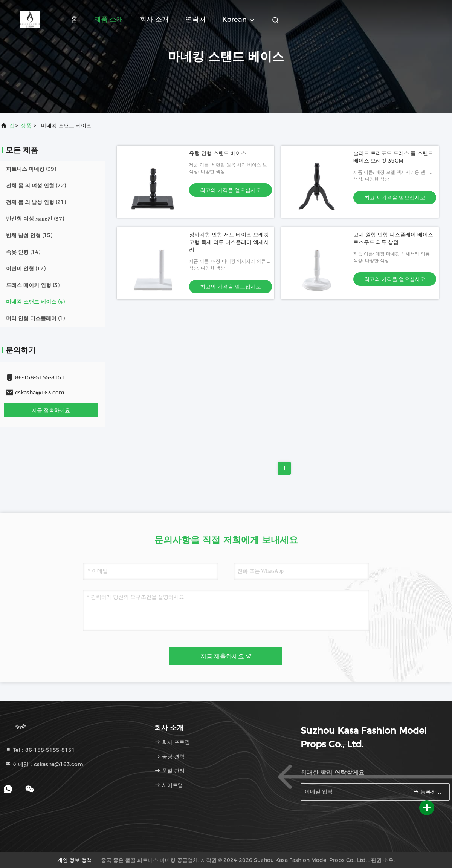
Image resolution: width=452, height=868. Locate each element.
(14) (23, 252)
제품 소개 (109, 19)
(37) (35, 219)
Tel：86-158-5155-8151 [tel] (40, 750)
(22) (36, 186)
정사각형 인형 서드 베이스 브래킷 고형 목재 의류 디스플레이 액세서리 (229, 242)
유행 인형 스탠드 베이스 (218, 153)
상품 (26, 126)
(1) (35, 318)
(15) (29, 235)
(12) (26, 268)
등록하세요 (428, 792)
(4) (35, 302)
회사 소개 (154, 19)
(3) (33, 285)
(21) (36, 202)
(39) (31, 169)
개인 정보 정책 (75, 860)
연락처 (195, 19)
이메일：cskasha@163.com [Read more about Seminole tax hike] (44, 764)
